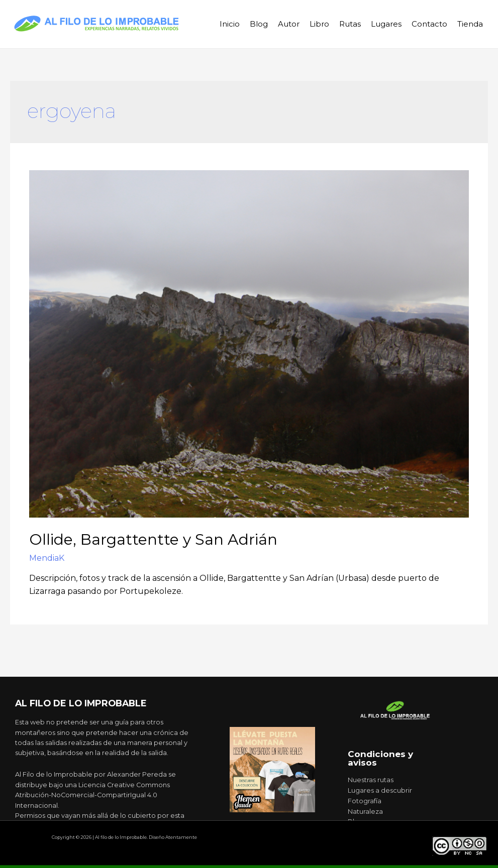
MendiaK (47, 558)
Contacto (429, 24)
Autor (289, 24)
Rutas (350, 24)
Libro (319, 24)
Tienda (470, 24)
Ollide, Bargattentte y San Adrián (153, 539)
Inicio (230, 24)
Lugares (386, 24)
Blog (259, 24)
